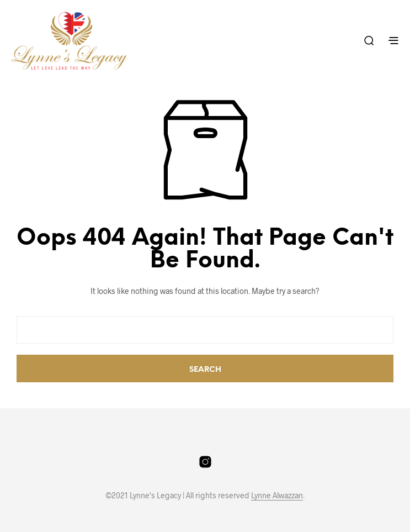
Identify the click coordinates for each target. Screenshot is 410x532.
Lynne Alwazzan (277, 496)
